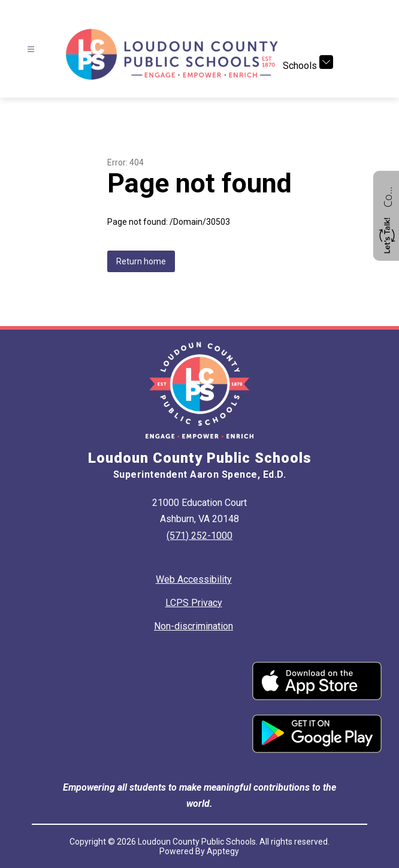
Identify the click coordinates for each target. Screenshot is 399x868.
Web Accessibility (194, 579)
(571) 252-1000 (199, 536)
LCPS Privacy (194, 603)
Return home (141, 261)
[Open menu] (31, 49)
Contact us (388, 195)
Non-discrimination (194, 626)
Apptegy (223, 851)
